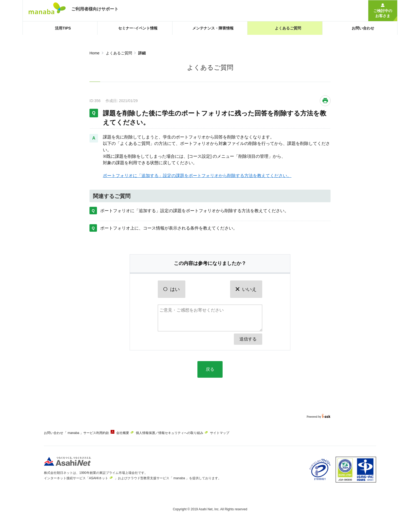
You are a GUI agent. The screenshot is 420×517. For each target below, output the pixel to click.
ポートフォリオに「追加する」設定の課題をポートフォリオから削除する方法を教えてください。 (197, 176)
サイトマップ (235, 433)
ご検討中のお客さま (383, 13)
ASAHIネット (99, 476)
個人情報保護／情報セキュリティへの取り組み (181, 433)
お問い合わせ (54, 433)
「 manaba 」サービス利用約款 (90, 433)
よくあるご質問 (119, 53)
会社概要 (130, 433)
